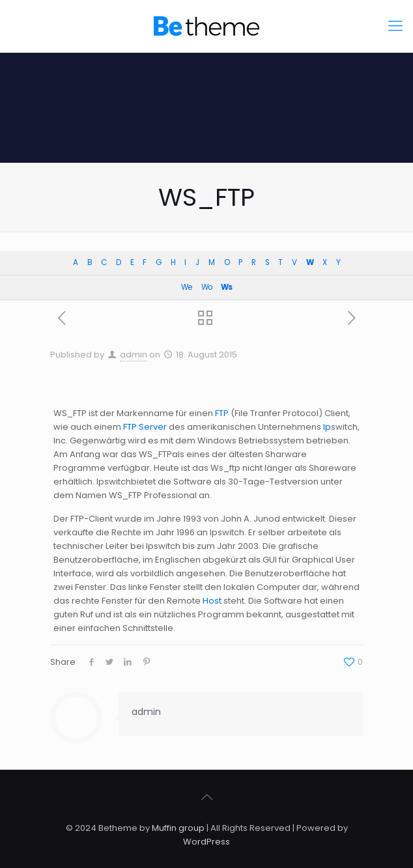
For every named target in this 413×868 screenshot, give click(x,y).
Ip (327, 427)
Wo (206, 287)
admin (134, 355)
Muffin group (178, 828)
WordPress (206, 842)
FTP (222, 413)
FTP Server (145, 427)
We (186, 287)
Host (212, 601)
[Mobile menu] (395, 26)
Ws (226, 287)
